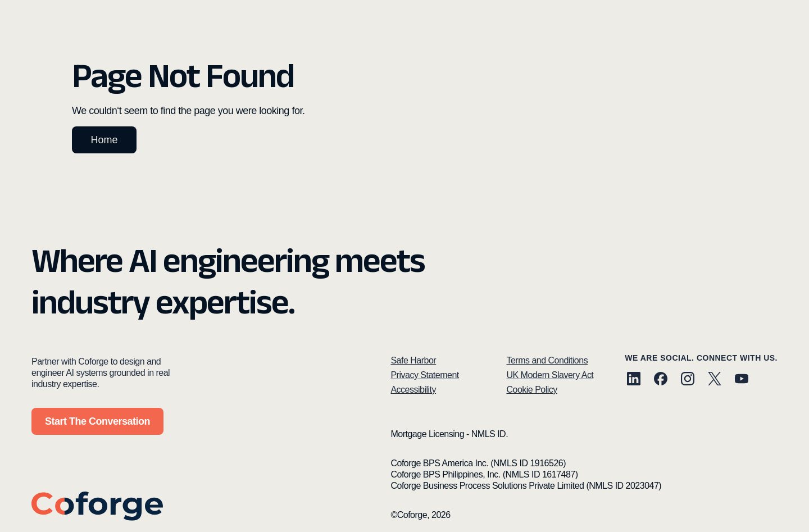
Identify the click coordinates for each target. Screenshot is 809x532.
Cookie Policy (531, 390)
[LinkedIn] (634, 380)
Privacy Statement (424, 375)
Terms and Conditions (547, 360)
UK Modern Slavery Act (550, 375)
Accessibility (413, 390)
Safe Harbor (413, 360)
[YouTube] (742, 380)
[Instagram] (688, 380)
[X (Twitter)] (715, 380)
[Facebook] (661, 380)
